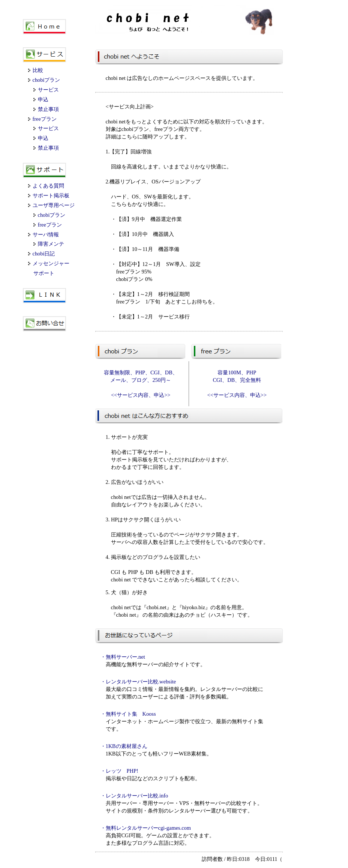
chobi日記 (42, 254)
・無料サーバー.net (123, 657)
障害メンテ (49, 244)
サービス (46, 90)
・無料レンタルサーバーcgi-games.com (146, 828)
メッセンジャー (49, 263)
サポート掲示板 (49, 195)
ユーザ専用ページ (51, 205)
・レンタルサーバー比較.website (138, 682)
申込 (41, 99)
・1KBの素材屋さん (124, 746)
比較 (36, 70)
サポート (44, 273)
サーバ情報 (43, 234)
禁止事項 (46, 109)
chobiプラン (44, 80)
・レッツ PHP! (119, 771)
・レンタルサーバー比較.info (134, 796)
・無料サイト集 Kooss (128, 714)
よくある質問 (46, 186)
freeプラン (42, 119)
